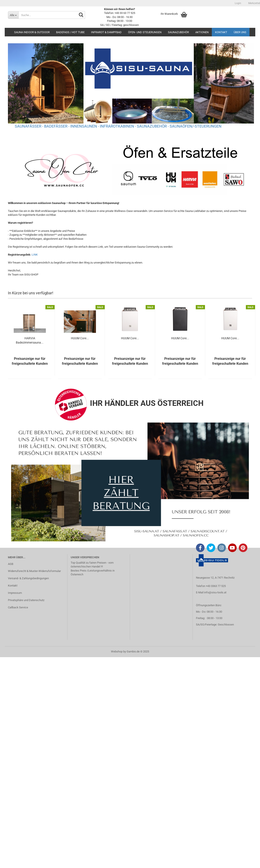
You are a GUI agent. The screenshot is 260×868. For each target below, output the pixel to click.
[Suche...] (13, 15)
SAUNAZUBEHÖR (178, 32)
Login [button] (238, 3)
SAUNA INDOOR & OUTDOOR (32, 32)
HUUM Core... (80, 338)
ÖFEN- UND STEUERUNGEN (145, 32)
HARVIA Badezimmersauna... (30, 340)
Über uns (240, 32)
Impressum (15, 593)
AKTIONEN (202, 32)
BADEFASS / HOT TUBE (70, 32)
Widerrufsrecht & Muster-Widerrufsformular (34, 571)
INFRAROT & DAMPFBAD (106, 32)
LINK (35, 255)
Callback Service (18, 607)
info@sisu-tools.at (215, 592)
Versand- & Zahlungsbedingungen (28, 578)
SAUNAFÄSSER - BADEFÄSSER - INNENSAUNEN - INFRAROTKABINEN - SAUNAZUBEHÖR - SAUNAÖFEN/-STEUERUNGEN (118, 126)
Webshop (117, 651)
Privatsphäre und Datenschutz (26, 600)
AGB (11, 564)
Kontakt (221, 32)
